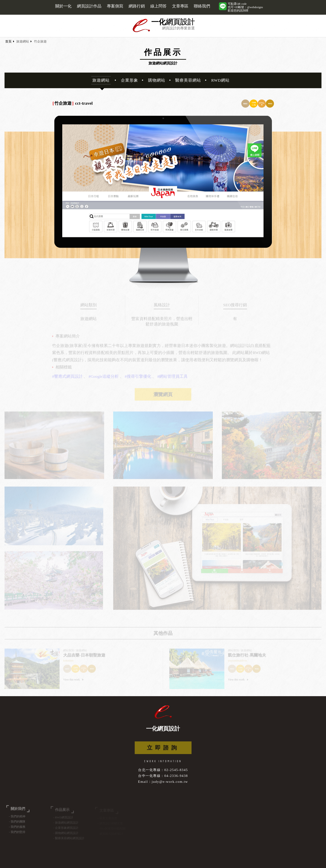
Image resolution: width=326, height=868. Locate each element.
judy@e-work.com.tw (170, 782)
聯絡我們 (202, 6)
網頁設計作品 (89, 6)
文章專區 (180, 6)
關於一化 (63, 6)
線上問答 (158, 6)
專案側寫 (115, 6)
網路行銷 (137, 6)
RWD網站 (220, 80)
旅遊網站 (23, 41)
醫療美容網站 (188, 80)
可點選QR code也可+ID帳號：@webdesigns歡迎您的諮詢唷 (245, 7)
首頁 (8, 41)
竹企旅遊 (40, 41)
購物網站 (157, 80)
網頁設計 (180, 22)
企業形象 (129, 80)
